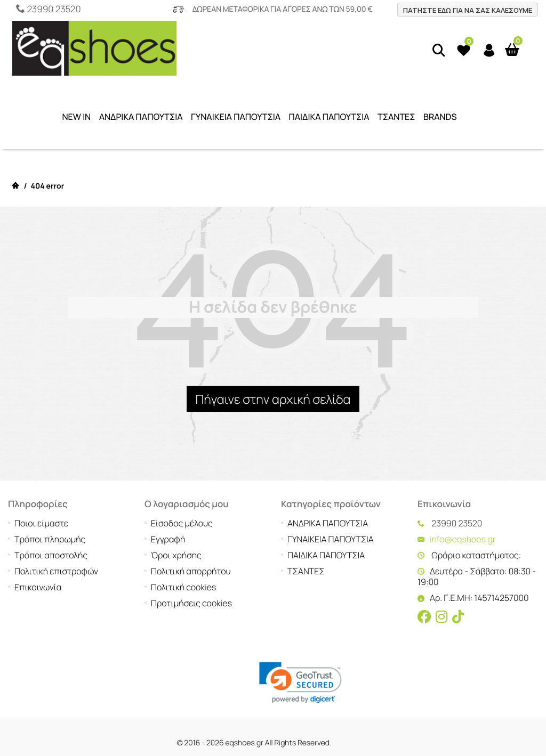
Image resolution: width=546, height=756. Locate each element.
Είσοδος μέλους (182, 466)
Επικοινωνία (38, 530)
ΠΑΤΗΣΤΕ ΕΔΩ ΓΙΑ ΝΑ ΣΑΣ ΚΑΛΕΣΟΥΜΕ (468, 10)
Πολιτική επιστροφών (56, 514)
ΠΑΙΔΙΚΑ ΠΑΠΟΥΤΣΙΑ (329, 117)
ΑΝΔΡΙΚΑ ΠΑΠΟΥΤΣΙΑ (141, 117)
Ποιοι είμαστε (41, 466)
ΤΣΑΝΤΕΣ (396, 117)
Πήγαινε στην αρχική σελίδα (273, 399)
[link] (300, 625)
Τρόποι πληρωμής (50, 482)
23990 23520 (54, 9)
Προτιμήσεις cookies (191, 546)
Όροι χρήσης (176, 498)
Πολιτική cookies (183, 530)
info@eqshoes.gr (463, 482)
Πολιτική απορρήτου (191, 514)
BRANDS (440, 117)
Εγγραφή (168, 482)
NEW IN (76, 117)
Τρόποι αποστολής (51, 498)
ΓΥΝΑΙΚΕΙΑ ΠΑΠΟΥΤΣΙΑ (236, 117)
